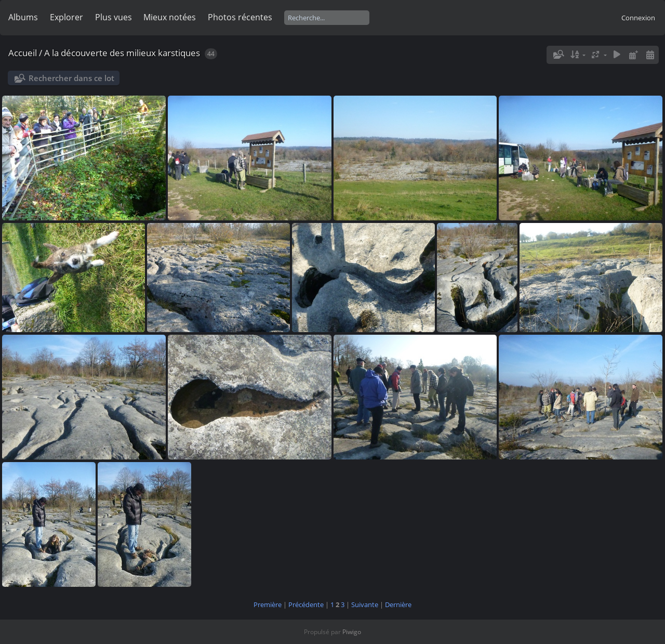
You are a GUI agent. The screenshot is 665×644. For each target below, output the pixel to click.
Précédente (306, 604)
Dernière (398, 604)
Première (268, 604)
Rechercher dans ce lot (71, 78)
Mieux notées (170, 17)
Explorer (66, 17)
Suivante (365, 604)
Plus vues (114, 17)
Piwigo (352, 632)
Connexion (638, 18)
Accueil (23, 53)
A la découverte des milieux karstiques (122, 53)
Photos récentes (240, 17)
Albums (23, 17)
